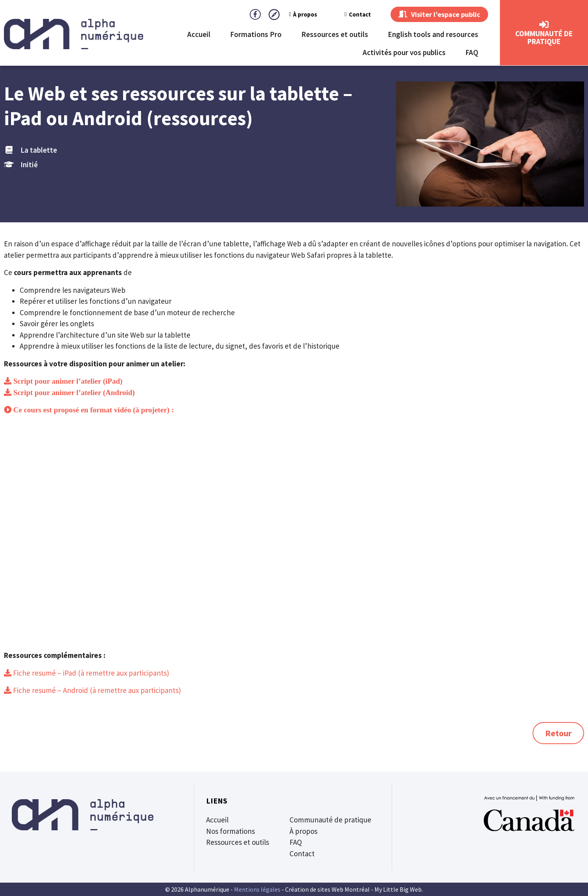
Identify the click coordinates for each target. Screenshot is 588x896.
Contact (352, 14)
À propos (297, 14)
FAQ (472, 53)
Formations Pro (256, 35)
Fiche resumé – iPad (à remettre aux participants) (90, 673)
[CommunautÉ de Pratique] (544, 25)
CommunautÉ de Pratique (544, 38)
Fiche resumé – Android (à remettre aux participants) (96, 690)
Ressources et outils (335, 35)
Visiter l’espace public (436, 15)
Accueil (199, 35)
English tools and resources (433, 35)
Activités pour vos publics (404, 53)
